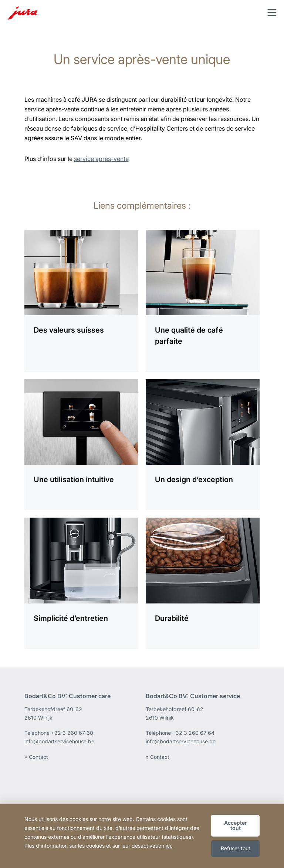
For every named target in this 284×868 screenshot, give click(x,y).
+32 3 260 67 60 (72, 733)
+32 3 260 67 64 (193, 733)
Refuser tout (236, 848)
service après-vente (101, 159)
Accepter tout (236, 825)
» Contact (36, 757)
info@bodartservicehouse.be (59, 741)
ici (168, 846)
